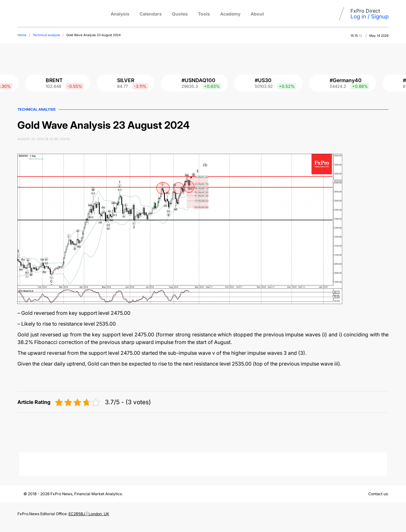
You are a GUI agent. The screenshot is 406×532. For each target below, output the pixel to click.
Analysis (120, 14)
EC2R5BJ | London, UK (89, 514)
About (257, 14)
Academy (230, 14)
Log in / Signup (370, 16)
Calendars (151, 14)
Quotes (180, 14)
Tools (204, 14)
